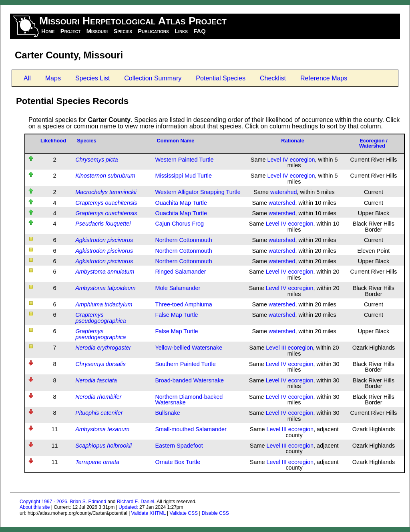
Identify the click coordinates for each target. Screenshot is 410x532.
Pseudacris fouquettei (103, 224)
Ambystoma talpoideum (105, 288)
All (27, 78)
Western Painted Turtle (184, 160)
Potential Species (221, 78)
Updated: (128, 507)
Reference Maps (324, 78)
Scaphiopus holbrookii (104, 446)
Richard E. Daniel (136, 502)
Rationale (293, 141)
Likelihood (53, 141)
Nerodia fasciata (96, 380)
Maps (53, 78)
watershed (283, 192)
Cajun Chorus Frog (179, 224)
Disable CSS (215, 513)
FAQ (199, 31)
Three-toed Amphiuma (183, 304)
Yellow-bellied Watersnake (189, 348)
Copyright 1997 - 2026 (43, 502)
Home (48, 31)
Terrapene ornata (97, 462)
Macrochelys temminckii (106, 192)
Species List (92, 78)
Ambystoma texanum (102, 429)
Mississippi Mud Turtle (183, 176)
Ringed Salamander (180, 272)
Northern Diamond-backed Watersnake (189, 400)
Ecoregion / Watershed (373, 143)
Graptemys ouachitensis (106, 203)
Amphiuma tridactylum (104, 304)
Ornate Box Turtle (178, 462)
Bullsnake (167, 413)
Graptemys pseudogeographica (100, 318)
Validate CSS (183, 513)
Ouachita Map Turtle (181, 203)
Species (123, 31)
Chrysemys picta (96, 160)
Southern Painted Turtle (185, 364)
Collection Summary (153, 78)
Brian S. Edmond (88, 502)
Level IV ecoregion (291, 160)
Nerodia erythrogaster (103, 348)
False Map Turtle (176, 315)
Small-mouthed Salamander (191, 429)
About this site (35, 507)
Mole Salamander (178, 288)
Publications (153, 31)
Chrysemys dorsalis (100, 364)
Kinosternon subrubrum (105, 176)
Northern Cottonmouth (183, 240)
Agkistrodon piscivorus (104, 240)
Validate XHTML (149, 513)
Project (70, 31)
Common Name (175, 141)
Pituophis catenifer (99, 413)
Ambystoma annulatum (105, 272)
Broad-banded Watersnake (189, 380)
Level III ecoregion (289, 348)
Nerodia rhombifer (98, 397)
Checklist (273, 78)
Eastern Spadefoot (179, 446)
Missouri (97, 31)
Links (181, 31)
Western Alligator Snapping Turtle (198, 192)
